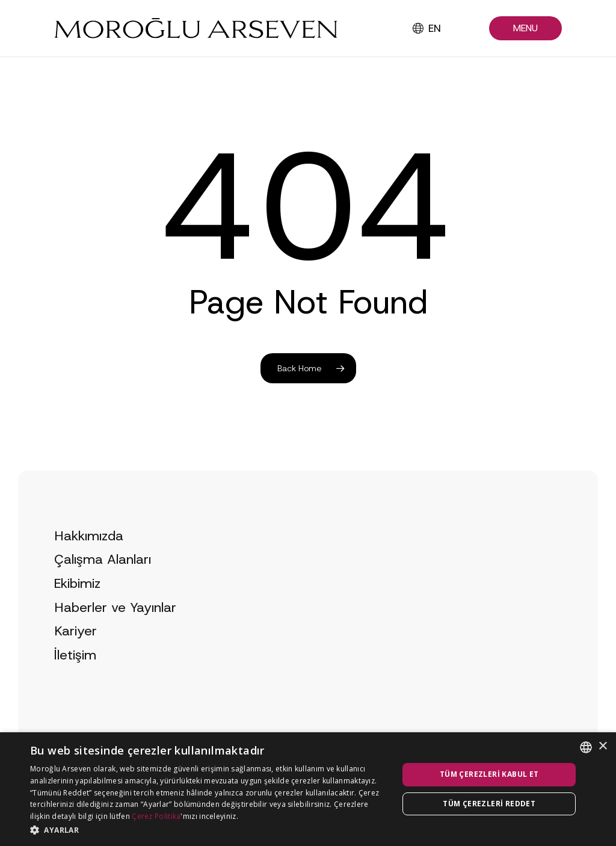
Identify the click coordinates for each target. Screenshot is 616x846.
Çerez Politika (156, 816)
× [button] (602, 746)
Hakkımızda (89, 556)
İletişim (75, 675)
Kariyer (75, 651)
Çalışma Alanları (103, 580)
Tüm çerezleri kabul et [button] (489, 774)
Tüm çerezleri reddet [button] (489, 804)
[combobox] (586, 747)
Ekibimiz (77, 604)
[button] (525, 29)
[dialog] (308, 789)
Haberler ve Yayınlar (115, 628)
